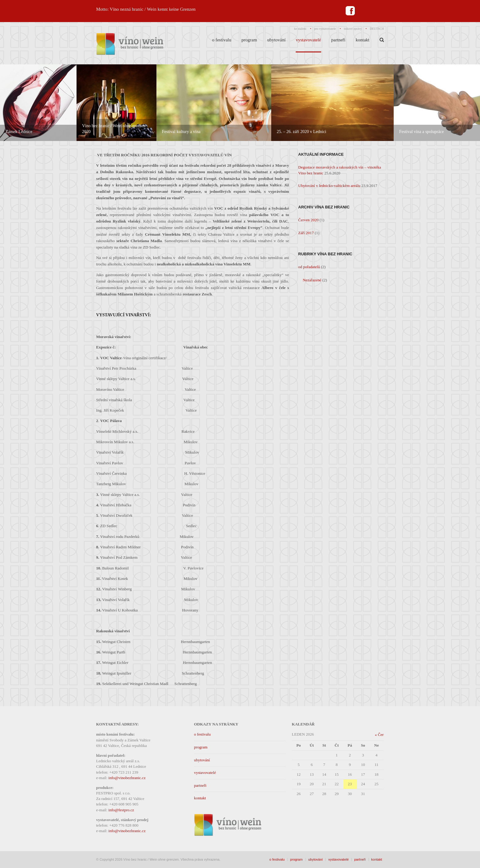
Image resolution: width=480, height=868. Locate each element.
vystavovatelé (205, 773)
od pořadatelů (309, 267)
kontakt (200, 798)
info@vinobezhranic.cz (127, 778)
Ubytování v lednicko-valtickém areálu (329, 186)
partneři (200, 785)
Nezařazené (312, 280)
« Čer (379, 735)
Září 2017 (306, 233)
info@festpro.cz (121, 810)
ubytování (202, 760)
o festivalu (202, 734)
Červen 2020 (308, 220)
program (201, 747)
